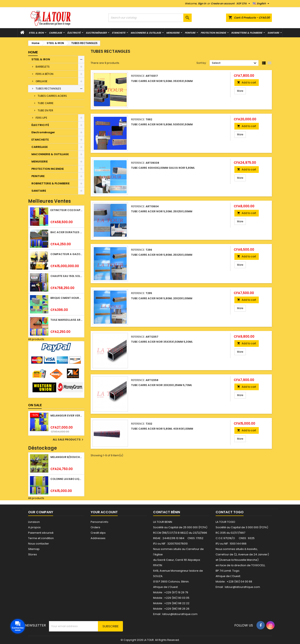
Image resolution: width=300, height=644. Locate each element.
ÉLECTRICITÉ (74, 33)
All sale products (69, 440)
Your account (104, 512)
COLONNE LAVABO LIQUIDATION (66, 479)
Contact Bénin (167, 512)
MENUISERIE (173, 33)
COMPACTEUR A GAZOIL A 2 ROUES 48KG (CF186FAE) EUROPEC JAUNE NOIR (66, 254)
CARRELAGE (56, 33)
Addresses (98, 538)
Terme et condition (41, 538)
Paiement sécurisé (41, 533)
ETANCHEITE (119, 33)
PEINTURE (190, 33)
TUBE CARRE (46, 103)
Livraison (34, 522)
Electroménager (96, 33)
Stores (32, 554)
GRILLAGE (42, 81)
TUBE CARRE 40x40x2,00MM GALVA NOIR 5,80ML (163, 168)
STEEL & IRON (36, 33)
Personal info (99, 522)
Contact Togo (230, 512)
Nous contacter (39, 544)
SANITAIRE (273, 33)
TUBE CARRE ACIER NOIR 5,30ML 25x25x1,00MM (162, 211)
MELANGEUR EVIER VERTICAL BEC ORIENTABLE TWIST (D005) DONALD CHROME (66, 416)
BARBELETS (43, 67)
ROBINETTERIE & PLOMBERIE (247, 33)
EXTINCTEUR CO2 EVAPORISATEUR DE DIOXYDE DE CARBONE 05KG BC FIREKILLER (66, 210)
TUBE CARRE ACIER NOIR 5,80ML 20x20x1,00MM (162, 298)
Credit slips (98, 533)
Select (235, 63)
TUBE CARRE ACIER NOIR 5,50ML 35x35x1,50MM (162, 81)
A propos (34, 527)
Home (33, 52)
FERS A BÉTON (44, 74)
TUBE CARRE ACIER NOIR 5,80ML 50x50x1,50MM (162, 124)
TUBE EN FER (45, 110)
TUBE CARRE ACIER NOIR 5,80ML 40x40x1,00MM (162, 429)
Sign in (202, 3)
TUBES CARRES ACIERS (52, 96)
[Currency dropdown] (244, 4)
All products (36, 339)
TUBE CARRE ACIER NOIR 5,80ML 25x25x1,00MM (162, 255)
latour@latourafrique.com (242, 587)
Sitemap (34, 549)
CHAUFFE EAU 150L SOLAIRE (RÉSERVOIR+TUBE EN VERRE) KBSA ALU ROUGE (66, 276)
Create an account (223, 3)
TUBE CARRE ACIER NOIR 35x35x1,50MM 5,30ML (162, 342)
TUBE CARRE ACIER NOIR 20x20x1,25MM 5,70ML (162, 385)
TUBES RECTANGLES (48, 89)
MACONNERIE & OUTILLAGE (146, 33)
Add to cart (247, 82)
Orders (95, 527)
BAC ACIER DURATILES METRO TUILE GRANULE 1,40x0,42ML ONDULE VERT (66, 232)
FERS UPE (41, 118)
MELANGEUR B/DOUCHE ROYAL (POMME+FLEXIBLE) (66, 457)
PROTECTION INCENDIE (213, 33)
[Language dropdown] (261, 4)
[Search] (150, 18)
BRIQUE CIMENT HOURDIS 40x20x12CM (66, 298)
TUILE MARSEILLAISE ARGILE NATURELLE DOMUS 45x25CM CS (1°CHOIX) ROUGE (66, 320)
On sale (35, 405)
